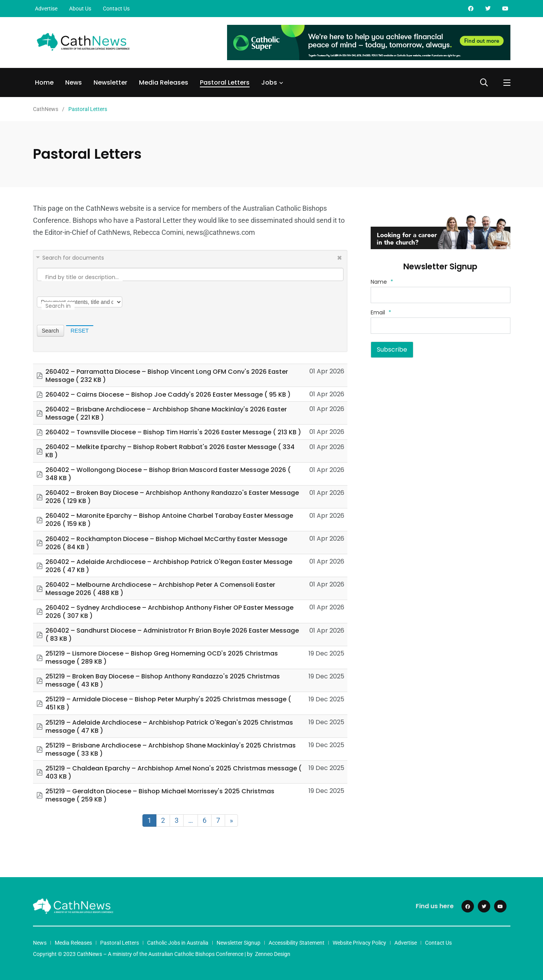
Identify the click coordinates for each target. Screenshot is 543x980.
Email (381, 312)
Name (382, 282)
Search (50, 331)
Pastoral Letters (225, 82)
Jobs (269, 82)
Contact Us (116, 9)
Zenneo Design (273, 954)
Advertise (46, 9)
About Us (80, 9)
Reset (80, 331)
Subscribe (392, 350)
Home (44, 82)
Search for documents (73, 258)
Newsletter (110, 82)
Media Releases (164, 82)
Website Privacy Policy (359, 943)
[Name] (441, 295)
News (74, 82)
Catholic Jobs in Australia (178, 943)
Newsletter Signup (239, 943)
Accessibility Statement (297, 943)
